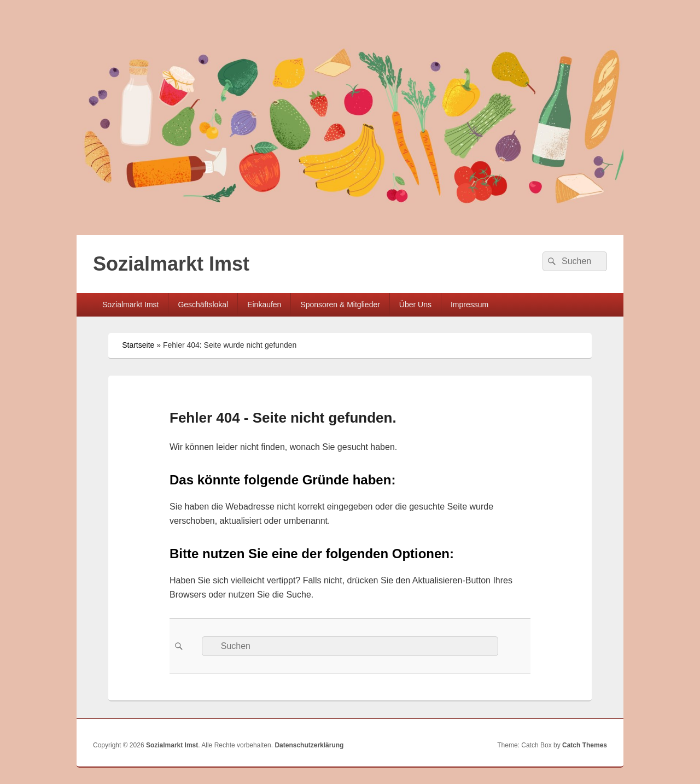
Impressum (469, 305)
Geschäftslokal (203, 305)
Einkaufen (264, 305)
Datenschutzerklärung (309, 745)
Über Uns (415, 305)
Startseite (138, 345)
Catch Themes (585, 745)
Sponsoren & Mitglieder (340, 305)
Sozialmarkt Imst (171, 264)
